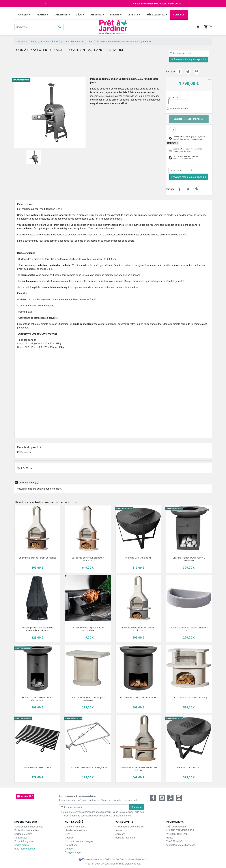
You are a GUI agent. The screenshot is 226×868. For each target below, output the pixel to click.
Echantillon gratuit (24, 841)
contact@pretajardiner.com (180, 845)
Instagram (179, 798)
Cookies (69, 838)
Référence (22, 452)
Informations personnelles (129, 827)
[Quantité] (178, 102)
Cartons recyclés (23, 834)
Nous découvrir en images (79, 841)
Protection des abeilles (27, 830)
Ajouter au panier (189, 119)
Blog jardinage (73, 852)
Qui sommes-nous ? (76, 827)
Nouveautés (21, 838)
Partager (179, 72)
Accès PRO (25, 796)
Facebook (153, 798)
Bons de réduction (125, 838)
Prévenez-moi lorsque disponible (189, 59)
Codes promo (22, 845)
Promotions (71, 845)
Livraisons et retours (76, 830)
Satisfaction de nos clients (29, 827)
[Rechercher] (39, 27)
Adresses (120, 834)
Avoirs (119, 830)
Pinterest (196, 72)
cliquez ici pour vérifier (138, 859)
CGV (67, 834)
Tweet (188, 72)
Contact (69, 849)
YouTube (162, 798)
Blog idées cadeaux (25, 849)
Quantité (174, 98)
